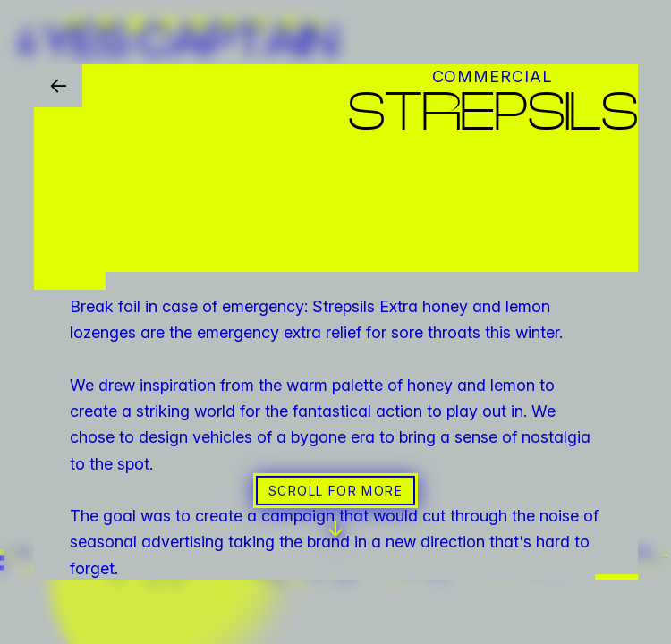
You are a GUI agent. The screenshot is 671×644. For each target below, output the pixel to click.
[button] (335, 322)
